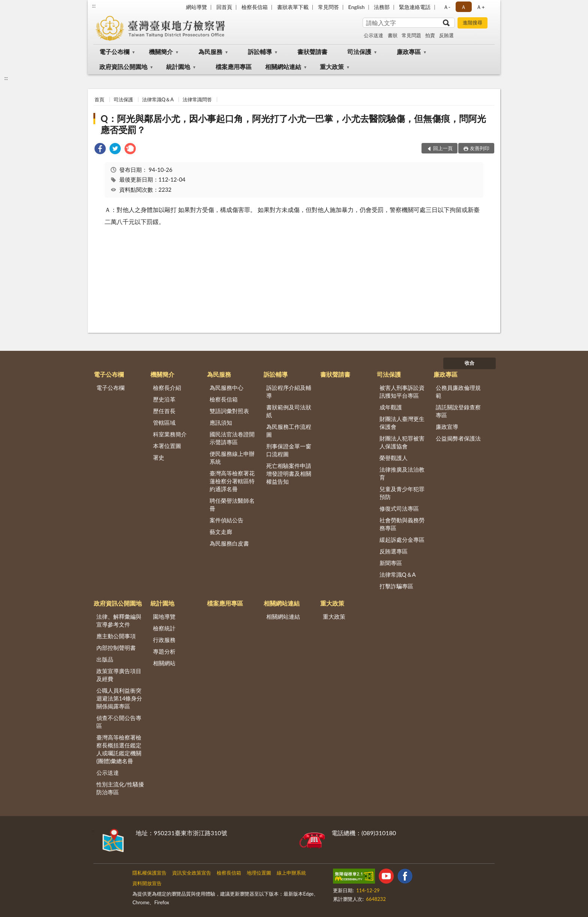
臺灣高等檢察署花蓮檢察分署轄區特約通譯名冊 (232, 481)
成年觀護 (391, 407)
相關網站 (164, 663)
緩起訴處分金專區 (402, 540)
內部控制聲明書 (116, 648)
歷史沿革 (164, 399)
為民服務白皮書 (229, 543)
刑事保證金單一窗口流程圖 (289, 450)
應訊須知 (221, 422)
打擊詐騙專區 (396, 586)
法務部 (382, 7)
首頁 (99, 99)
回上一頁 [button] (443, 148)
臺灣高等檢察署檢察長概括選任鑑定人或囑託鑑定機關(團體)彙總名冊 (119, 749)
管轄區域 (164, 422)
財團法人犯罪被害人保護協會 (402, 442)
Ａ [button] (463, 7)
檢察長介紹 (167, 388)
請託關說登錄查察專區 (458, 411)
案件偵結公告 (226, 520)
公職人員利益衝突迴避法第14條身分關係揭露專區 (119, 698)
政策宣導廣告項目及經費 (119, 675)
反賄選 (446, 35)
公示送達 (373, 35)
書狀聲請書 (312, 52)
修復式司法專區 (399, 508)
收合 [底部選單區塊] (469, 363)
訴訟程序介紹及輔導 (289, 392)
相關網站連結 (283, 67)
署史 (159, 457)
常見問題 (411, 35)
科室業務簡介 (170, 434)
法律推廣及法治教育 (402, 473)
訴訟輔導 (260, 52)
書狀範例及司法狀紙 (289, 411)
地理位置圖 (259, 873)
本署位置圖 (167, 446)
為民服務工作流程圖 (289, 431)
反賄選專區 (394, 551)
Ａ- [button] (447, 7)
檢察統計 (164, 628)
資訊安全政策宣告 (192, 873)
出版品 (105, 659)
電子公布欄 (114, 52)
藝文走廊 (221, 532)
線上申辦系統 (291, 873)
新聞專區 (391, 563)
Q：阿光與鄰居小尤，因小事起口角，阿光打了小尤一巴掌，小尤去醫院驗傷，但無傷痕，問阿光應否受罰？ (293, 124)
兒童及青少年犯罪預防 (402, 493)
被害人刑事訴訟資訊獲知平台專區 (402, 392)
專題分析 (164, 651)
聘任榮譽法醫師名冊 (232, 504)
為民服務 (210, 52)
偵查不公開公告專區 (119, 722)
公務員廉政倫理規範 (458, 392)
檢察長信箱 (255, 7)
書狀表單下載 (293, 7)
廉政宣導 (447, 427)
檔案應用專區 (234, 67)
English (357, 7)
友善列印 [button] (480, 148)
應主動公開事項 (116, 636)
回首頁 (224, 7)
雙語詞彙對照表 (229, 411)
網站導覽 (196, 7)
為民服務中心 (226, 388)
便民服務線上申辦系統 (232, 458)
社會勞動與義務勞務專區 (402, 524)
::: (94, 6)
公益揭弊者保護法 (458, 438)
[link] (100, 150)
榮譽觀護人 (394, 458)
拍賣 (430, 35)
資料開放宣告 (147, 883)
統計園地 (178, 67)
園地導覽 (164, 616)
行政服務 (164, 640)
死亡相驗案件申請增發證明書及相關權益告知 (289, 474)
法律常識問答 (197, 99)
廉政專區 (409, 52)
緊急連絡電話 (415, 7)
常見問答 (328, 7)
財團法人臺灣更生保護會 (402, 423)
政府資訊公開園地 (123, 67)
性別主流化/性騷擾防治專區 (120, 788)
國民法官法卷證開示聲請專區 (232, 438)
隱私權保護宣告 (149, 873)
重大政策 (332, 67)
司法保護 (359, 52)
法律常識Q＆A (158, 99)
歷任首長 (164, 411)
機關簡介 (161, 52)
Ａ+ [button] (480, 7)
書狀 (393, 35)
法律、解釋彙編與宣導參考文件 (119, 620)
